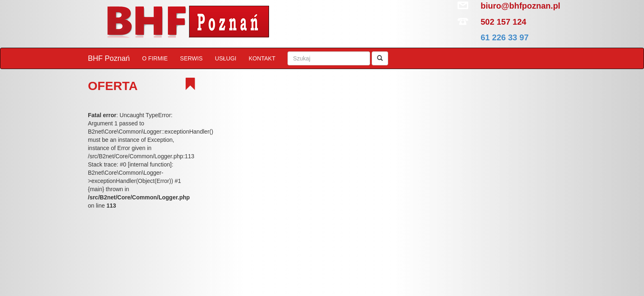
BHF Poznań (109, 58)
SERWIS (191, 58)
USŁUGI (225, 58)
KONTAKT (262, 58)
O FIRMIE (155, 58)
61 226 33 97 (505, 37)
